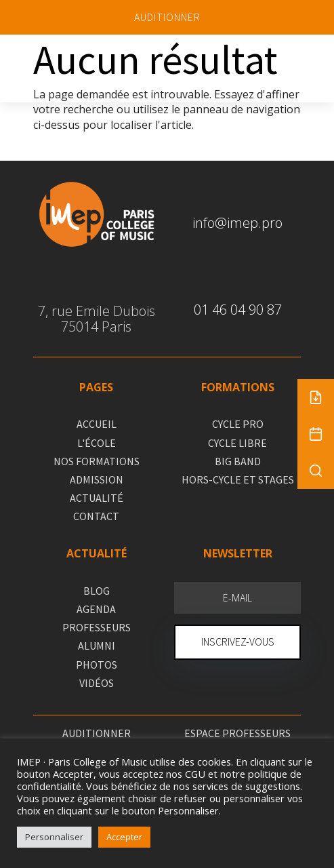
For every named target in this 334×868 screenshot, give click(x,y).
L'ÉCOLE (97, 443)
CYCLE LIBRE (237, 443)
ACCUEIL (97, 424)
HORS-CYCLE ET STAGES (238, 479)
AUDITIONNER (167, 17)
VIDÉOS (97, 683)
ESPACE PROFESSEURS (237, 733)
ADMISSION (97, 479)
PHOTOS (97, 665)
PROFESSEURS (97, 627)
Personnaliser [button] (54, 837)
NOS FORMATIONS (97, 461)
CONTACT (96, 516)
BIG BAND (238, 461)
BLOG (97, 591)
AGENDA (96, 609)
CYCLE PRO (238, 424)
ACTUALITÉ (97, 498)
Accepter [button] (124, 837)
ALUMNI (97, 646)
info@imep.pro (237, 223)
